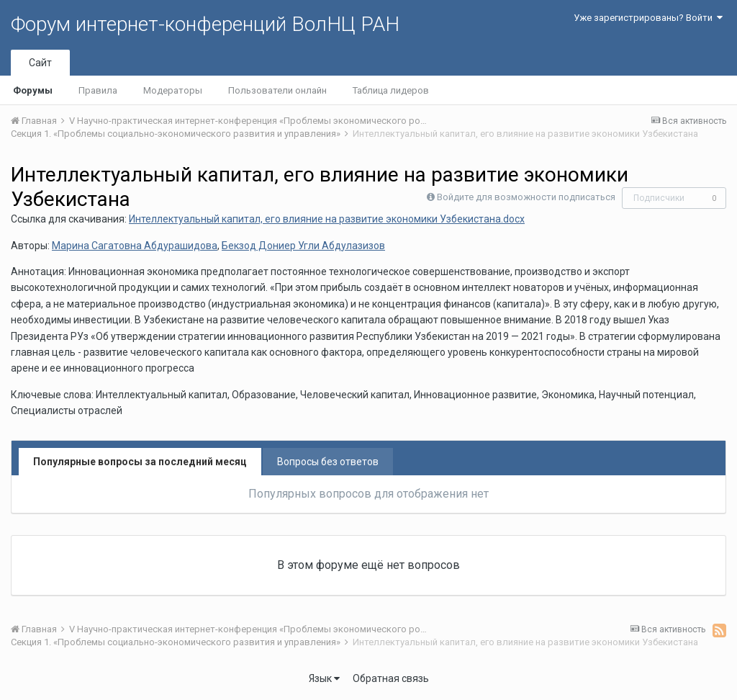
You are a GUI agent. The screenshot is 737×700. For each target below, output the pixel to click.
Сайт (40, 63)
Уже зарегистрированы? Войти (648, 18)
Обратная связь (391, 678)
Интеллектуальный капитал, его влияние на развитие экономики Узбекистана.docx (327, 219)
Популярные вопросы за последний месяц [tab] (140, 462)
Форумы (33, 90)
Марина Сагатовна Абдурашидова (135, 246)
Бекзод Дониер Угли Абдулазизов (303, 246)
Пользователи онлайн (277, 90)
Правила (98, 90)
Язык (324, 678)
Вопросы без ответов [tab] (328, 462)
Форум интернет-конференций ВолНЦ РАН (205, 24)
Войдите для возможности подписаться (526, 197)
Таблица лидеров (391, 90)
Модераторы (173, 90)
